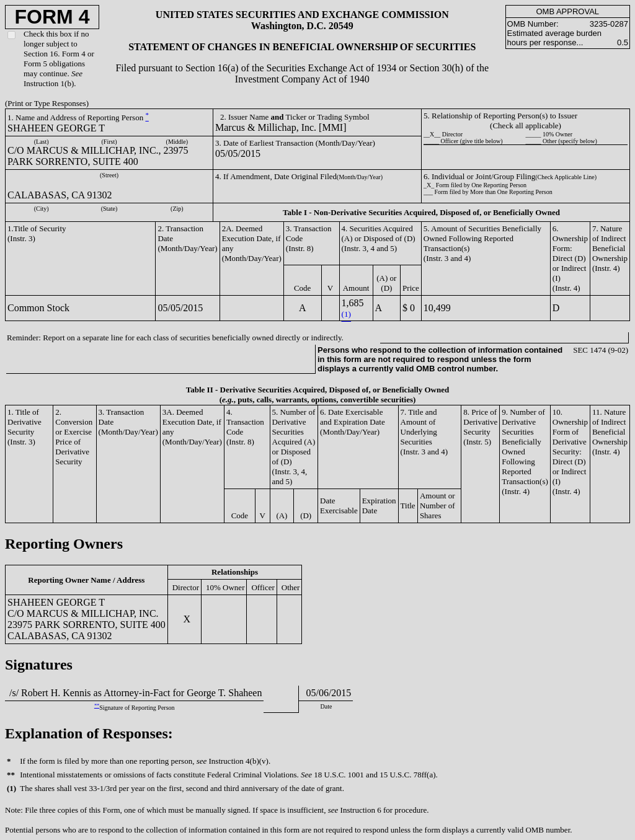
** (97, 706)
